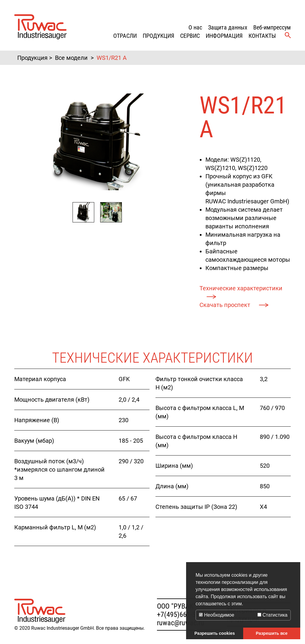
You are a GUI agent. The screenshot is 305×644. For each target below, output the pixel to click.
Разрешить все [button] (272, 633)
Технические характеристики (241, 288)
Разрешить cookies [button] (215, 633)
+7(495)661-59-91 (183, 615)
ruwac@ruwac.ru (181, 623)
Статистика (272, 615)
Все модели (71, 58)
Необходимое (217, 615)
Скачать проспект (226, 305)
